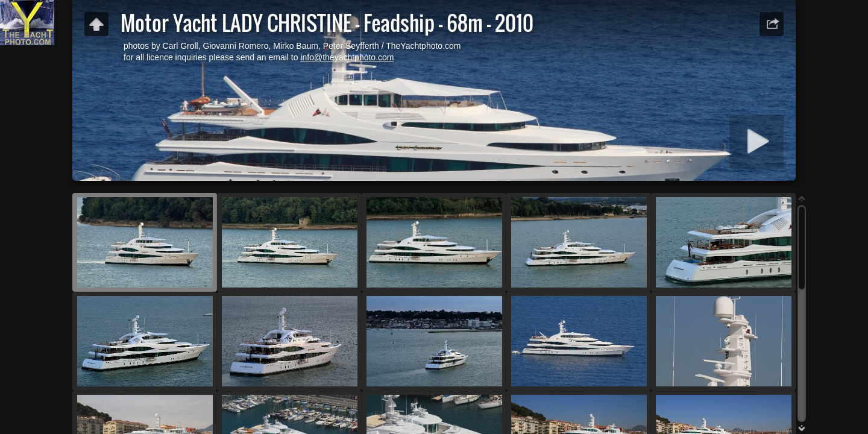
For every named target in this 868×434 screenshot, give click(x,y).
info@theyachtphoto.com (347, 57)
